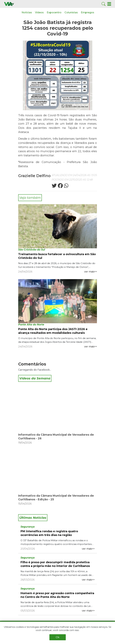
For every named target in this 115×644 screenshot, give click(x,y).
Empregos (88, 12)
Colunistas (71, 12)
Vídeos (39, 12)
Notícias (27, 12)
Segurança (28, 527)
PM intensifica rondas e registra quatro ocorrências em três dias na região (49, 533)
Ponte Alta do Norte (31, 325)
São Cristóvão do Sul (32, 250)
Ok (58, 637)
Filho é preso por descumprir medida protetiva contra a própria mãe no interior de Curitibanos (55, 564)
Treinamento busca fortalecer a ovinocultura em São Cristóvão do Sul (57, 256)
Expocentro (54, 12)
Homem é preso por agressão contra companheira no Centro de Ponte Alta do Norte (57, 595)
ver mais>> (91, 272)
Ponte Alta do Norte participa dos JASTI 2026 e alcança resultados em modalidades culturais (53, 331)
